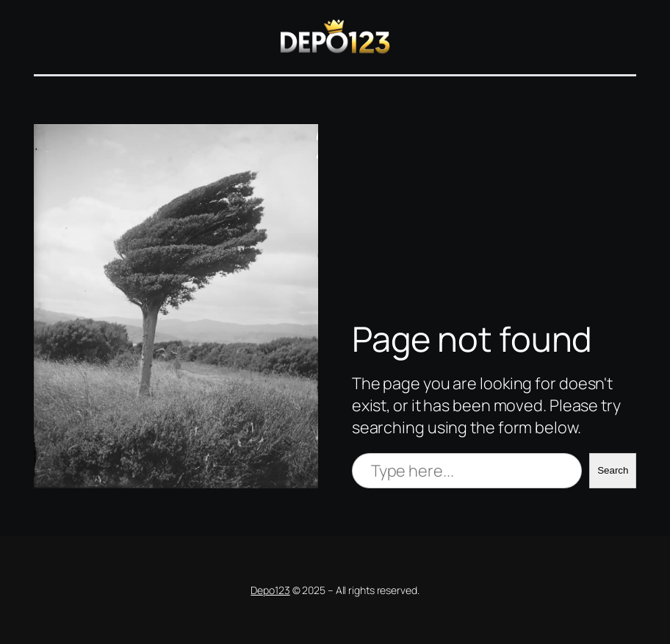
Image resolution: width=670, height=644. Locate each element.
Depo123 (270, 590)
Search (613, 470)
